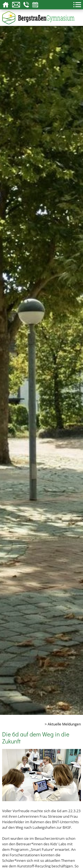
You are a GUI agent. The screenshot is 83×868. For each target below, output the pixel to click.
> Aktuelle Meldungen (63, 724)
